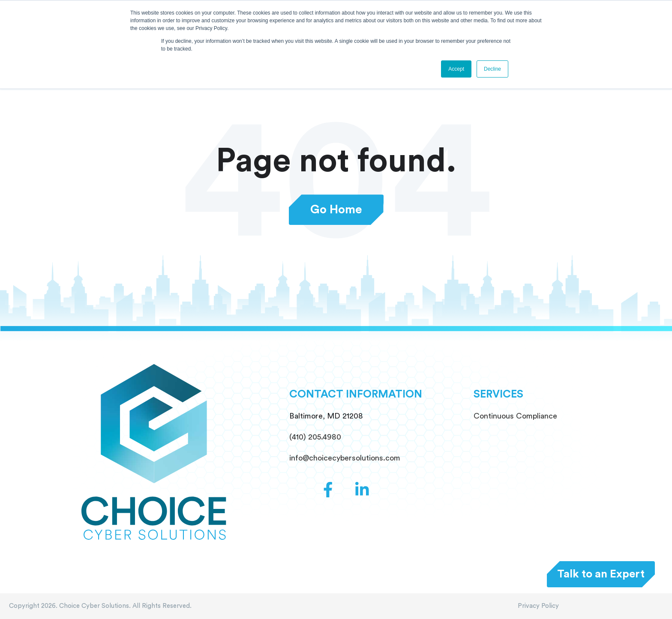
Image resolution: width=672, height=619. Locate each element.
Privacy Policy (538, 606)
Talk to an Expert (601, 574)
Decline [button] (492, 69)
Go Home (336, 210)
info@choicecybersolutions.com (345, 458)
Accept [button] (456, 69)
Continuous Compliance (515, 416)
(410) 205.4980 (315, 437)
